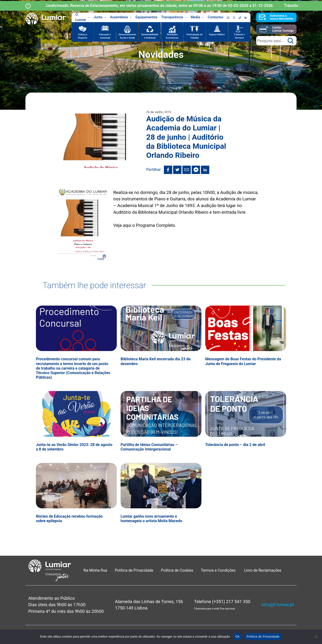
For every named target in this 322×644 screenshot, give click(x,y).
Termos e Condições (219, 570)
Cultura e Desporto (83, 36)
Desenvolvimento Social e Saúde (127, 36)
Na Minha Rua (95, 570)
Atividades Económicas (172, 36)
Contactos (215, 17)
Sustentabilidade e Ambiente (150, 36)
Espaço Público (217, 34)
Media (197, 17)
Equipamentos (146, 17)
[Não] (316, 637)
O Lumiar (83, 17)
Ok (237, 637)
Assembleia (121, 17)
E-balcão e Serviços (239, 36)
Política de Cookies (177, 570)
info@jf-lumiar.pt (278, 605)
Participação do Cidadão (195, 36)
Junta (100, 17)
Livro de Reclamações (263, 570)
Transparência (174, 17)
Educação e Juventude (105, 36)
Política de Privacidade (134, 570)
